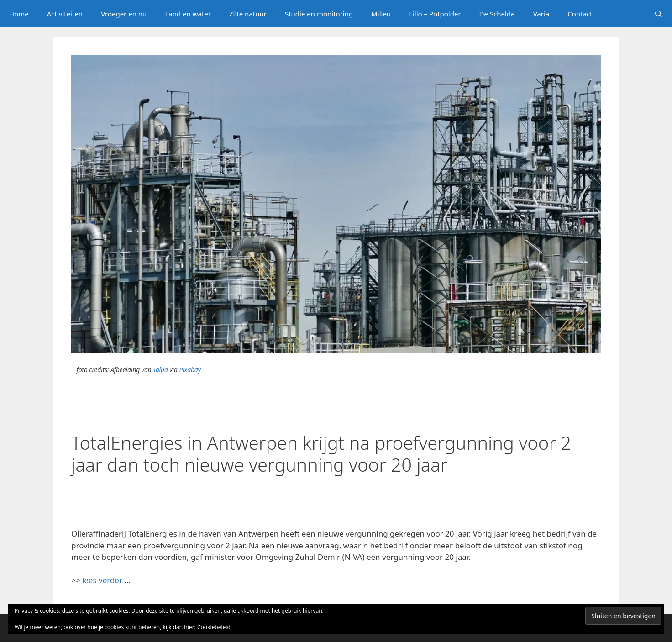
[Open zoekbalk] (659, 14)
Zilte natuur (248, 14)
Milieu (381, 14)
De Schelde (497, 14)
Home (19, 14)
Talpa (160, 370)
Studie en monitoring (319, 14)
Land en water (188, 14)
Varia (541, 14)
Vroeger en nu (124, 14)
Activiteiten (65, 14)
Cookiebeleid (214, 627)
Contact (580, 14)
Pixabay (190, 370)
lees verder (102, 580)
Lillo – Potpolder (435, 14)
